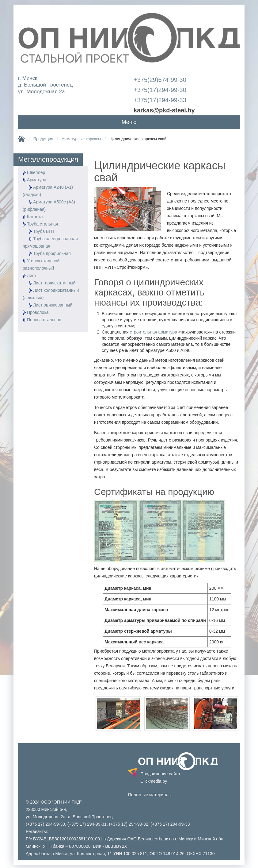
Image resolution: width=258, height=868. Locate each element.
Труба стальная (43, 224)
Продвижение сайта (160, 777)
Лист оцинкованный (53, 305)
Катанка (35, 217)
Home (21, 139)
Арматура (37, 180)
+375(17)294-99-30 (160, 90)
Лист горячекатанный (54, 283)
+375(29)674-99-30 (160, 80)
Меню (129, 122)
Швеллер (36, 172)
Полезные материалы (150, 795)
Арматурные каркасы (81, 139)
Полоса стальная (44, 320)
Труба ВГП (44, 231)
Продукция (43, 139)
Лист (32, 276)
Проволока (38, 312)
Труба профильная (52, 253)
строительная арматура (154, 332)
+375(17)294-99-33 (160, 100)
